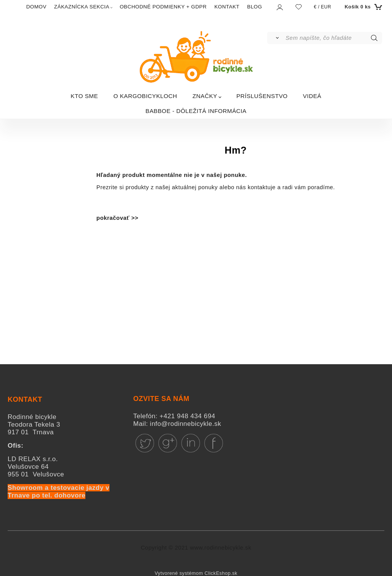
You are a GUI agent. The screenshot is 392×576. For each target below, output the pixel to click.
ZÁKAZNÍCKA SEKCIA (82, 7)
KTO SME (85, 96)
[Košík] (362, 7)
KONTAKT (227, 7)
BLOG (255, 7)
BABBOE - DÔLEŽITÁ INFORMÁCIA (196, 111)
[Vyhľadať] (276, 38)
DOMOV (36, 7)
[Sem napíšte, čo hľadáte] (333, 38)
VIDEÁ (312, 96)
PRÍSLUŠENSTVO (262, 96)
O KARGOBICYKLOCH (145, 96)
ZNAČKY (205, 96)
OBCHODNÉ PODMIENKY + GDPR (163, 7)
